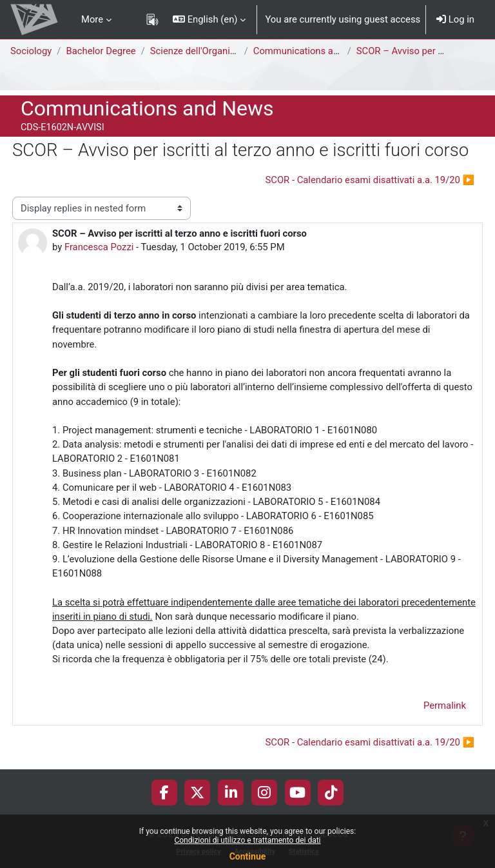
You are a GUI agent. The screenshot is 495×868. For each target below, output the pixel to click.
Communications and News (312, 51)
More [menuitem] (92, 19)
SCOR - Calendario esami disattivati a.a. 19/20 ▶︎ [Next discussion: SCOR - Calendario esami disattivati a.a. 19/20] (370, 180)
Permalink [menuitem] (445, 705)
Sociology (31, 51)
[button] (209, 19)
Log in (455, 19)
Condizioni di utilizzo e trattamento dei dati (247, 840)
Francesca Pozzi (99, 247)
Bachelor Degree (101, 51)
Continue (248, 856)
